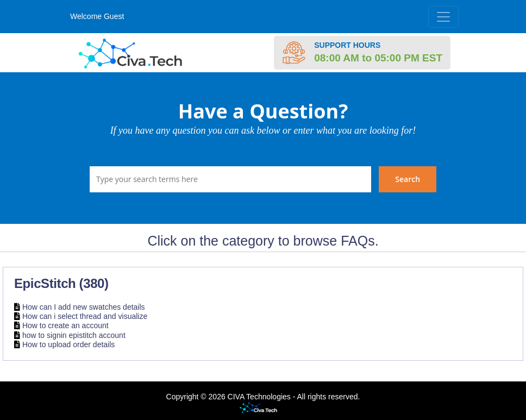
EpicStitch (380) (61, 283)
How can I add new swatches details (84, 307)
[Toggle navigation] (443, 17)
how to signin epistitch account (74, 335)
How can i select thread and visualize (85, 316)
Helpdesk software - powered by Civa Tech (263, 408)
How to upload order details (68, 344)
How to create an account (65, 326)
